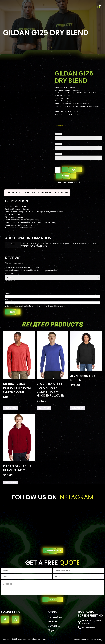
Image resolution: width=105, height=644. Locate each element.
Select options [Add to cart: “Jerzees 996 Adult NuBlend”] (78, 408)
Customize (66, 176)
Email (8, 300)
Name (8, 293)
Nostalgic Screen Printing (90, 614)
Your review (10, 281)
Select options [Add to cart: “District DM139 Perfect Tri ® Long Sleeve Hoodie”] (10, 408)
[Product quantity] (58, 170)
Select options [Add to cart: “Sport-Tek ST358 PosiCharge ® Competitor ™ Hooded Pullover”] (44, 408)
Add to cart (72, 170)
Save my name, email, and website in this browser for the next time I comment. (37, 306)
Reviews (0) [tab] (62, 193)
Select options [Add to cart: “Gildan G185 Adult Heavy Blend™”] (10, 482)
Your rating (10, 274)
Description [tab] (13, 193)
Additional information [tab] (38, 193)
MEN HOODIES (73, 183)
